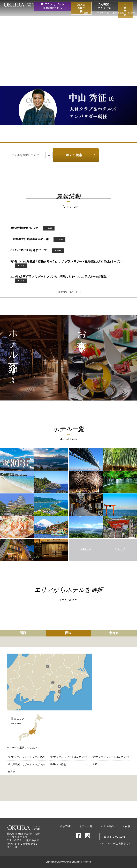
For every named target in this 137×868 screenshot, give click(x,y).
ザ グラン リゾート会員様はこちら (53, 6)
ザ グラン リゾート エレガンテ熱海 (68, 758)
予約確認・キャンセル (105, 6)
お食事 (132, 13)
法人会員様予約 (81, 8)
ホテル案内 (107, 826)
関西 (23, 633)
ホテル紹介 (119, 13)
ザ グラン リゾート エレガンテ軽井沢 (26, 766)
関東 (68, 633)
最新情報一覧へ (66, 292)
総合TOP (89, 13)
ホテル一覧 (103, 13)
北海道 (114, 633)
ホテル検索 (74, 155)
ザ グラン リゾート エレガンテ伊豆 (110, 758)
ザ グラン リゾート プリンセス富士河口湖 (26, 758)
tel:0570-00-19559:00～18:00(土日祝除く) (115, 838)
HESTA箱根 (58, 764)
